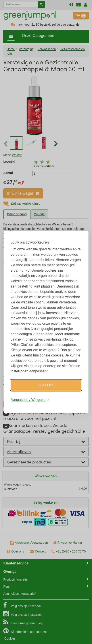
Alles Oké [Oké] (46, 385)
